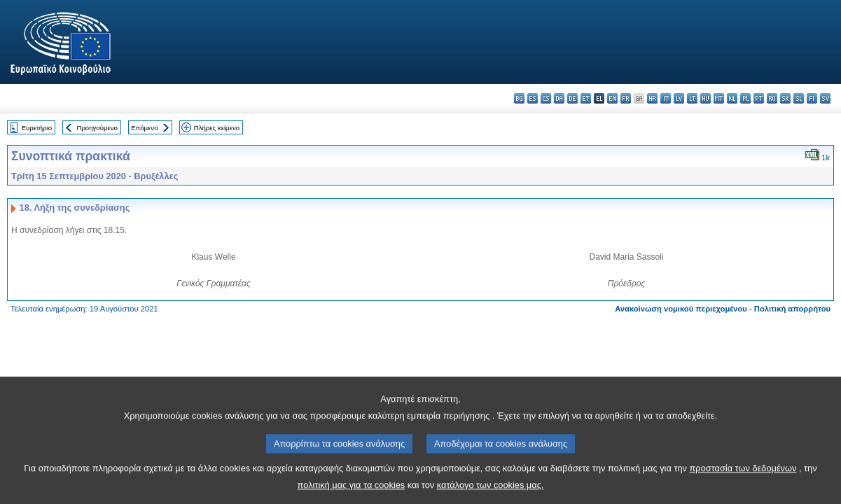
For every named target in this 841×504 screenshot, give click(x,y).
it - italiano (666, 98)
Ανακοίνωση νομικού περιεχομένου (681, 309)
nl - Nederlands (732, 98)
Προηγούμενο (97, 128)
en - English (612, 98)
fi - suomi (812, 98)
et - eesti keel (586, 98)
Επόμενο (144, 128)
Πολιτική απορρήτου (792, 309)
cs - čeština (546, 98)
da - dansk (559, 98)
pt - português (759, 98)
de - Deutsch (572, 98)
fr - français (626, 98)
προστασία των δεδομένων (743, 479)
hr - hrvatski (652, 98)
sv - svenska (825, 98)
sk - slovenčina (785, 98)
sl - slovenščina (799, 98)
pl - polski (745, 98)
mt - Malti (719, 98)
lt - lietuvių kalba (692, 98)
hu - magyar (706, 98)
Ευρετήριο (37, 128)
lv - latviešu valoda (679, 98)
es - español (533, 98)
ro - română (772, 98)
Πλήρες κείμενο (217, 128)
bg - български (519, 98)
